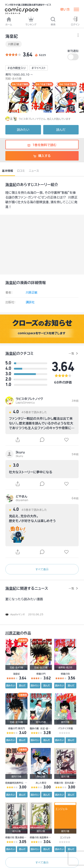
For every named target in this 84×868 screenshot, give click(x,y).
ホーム (9, 21)
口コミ (21, 171)
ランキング (31, 21)
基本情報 (8, 171)
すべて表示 (42, 569)
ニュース (34, 171)
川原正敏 (14, 44)
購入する (42, 156)
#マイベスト (39, 68)
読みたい (23, 130)
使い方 (65, 9)
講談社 (30, 302)
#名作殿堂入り (17, 68)
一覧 (71, 353)
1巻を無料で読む (42, 145)
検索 (53, 21)
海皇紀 (11, 185)
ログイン (75, 21)
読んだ (61, 130)
